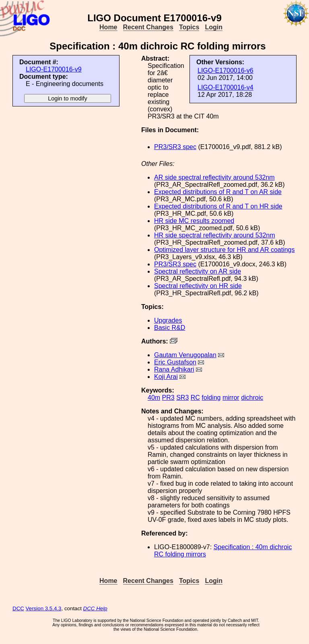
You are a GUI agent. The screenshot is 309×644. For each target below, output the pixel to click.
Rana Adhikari (174, 369)
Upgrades (168, 320)
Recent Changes (148, 27)
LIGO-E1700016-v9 (54, 69)
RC (195, 398)
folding (211, 398)
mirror (231, 398)
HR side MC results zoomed (194, 221)
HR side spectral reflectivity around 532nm (215, 235)
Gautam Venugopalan (185, 355)
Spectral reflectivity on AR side (198, 271)
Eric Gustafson (175, 362)
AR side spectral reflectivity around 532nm (214, 177)
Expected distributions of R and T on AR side (218, 192)
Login (214, 27)
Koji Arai (166, 377)
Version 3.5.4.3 (44, 608)
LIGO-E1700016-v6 (226, 71)
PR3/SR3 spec (175, 147)
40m (154, 398)
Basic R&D (170, 328)
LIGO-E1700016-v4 (226, 87)
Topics (189, 27)
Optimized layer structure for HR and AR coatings (224, 250)
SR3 (182, 398)
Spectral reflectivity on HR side (198, 286)
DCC (18, 608)
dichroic (252, 398)
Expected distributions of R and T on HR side (218, 206)
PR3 (168, 398)
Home (108, 27)
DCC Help (95, 608)
